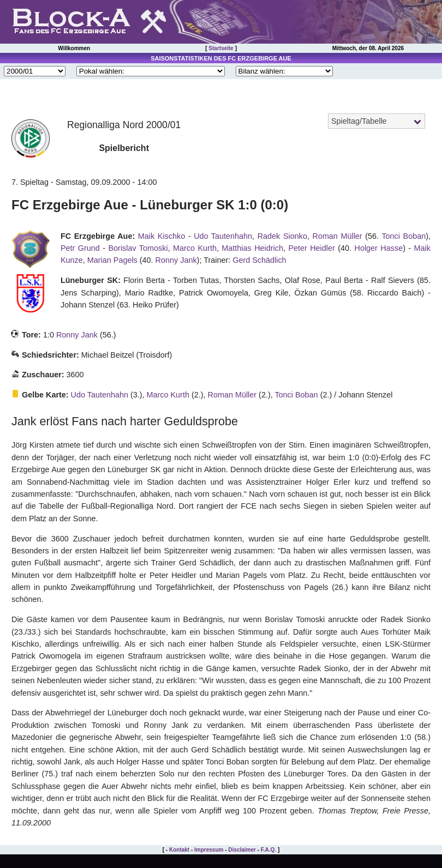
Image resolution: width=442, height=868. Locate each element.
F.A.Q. (268, 850)
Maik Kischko (162, 236)
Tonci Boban (404, 236)
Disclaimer (242, 850)
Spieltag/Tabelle (359, 121)
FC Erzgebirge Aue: (98, 236)
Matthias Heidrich (252, 248)
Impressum (209, 850)
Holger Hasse (379, 248)
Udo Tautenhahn (223, 236)
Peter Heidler (311, 248)
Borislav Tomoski (138, 248)
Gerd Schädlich (259, 260)
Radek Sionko (282, 236)
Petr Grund (80, 248)
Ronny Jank (176, 260)
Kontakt (179, 850)
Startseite (221, 48)
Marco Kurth (195, 248)
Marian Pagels (112, 260)
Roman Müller (337, 236)
